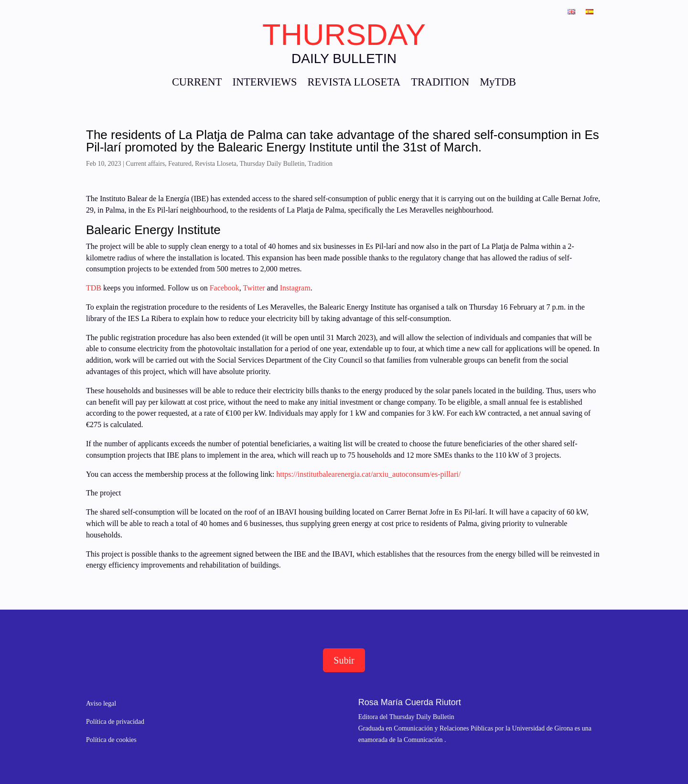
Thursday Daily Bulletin (272, 164)
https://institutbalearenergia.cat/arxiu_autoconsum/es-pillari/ (368, 474)
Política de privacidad (115, 722)
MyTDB (498, 83)
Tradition (320, 164)
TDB (94, 288)
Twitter (255, 288)
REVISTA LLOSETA (354, 83)
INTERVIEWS (264, 83)
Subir (344, 660)
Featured (180, 164)
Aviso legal (101, 703)
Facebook (224, 288)
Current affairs (145, 164)
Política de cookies (111, 740)
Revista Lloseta (216, 164)
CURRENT (197, 83)
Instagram (295, 288)
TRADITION (440, 83)
